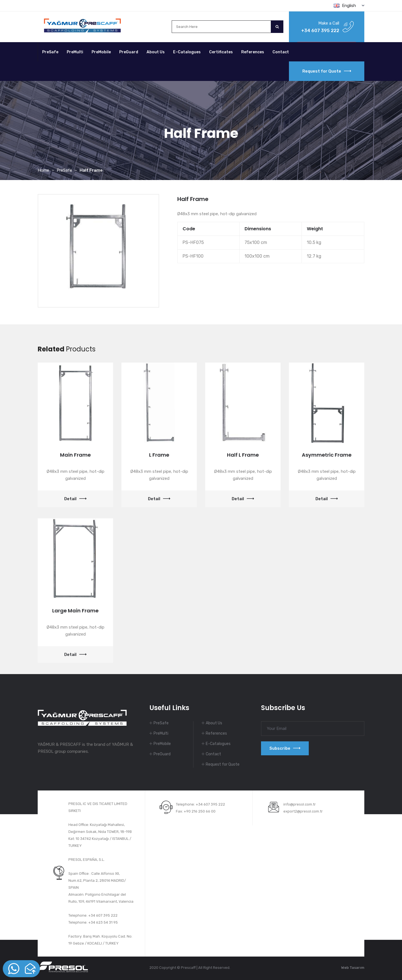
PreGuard (129, 52)
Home (43, 170)
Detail (75, 499)
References (253, 52)
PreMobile (101, 52)
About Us (156, 52)
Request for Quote (327, 71)
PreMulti (75, 52)
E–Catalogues (187, 52)
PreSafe (50, 52)
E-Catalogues (218, 744)
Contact (281, 52)
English (349, 6)
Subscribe (285, 748)
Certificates (221, 52)
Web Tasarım (353, 968)
